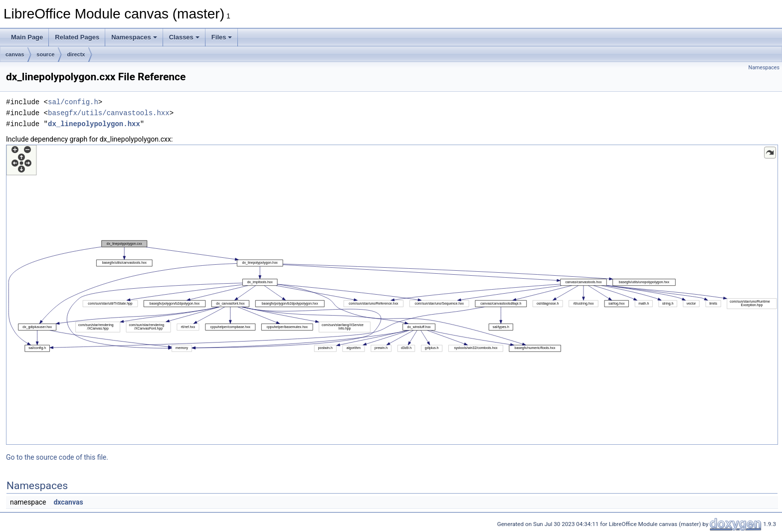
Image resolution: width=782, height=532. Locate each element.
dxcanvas (68, 502)
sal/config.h (73, 102)
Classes (184, 37)
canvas (15, 54)
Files (222, 37)
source (45, 54)
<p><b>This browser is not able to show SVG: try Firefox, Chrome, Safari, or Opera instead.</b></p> (392, 295)
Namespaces (134, 37)
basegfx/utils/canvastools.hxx (109, 113)
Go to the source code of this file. (57, 457)
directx (76, 54)
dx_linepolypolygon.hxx (94, 124)
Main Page (27, 37)
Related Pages (77, 37)
